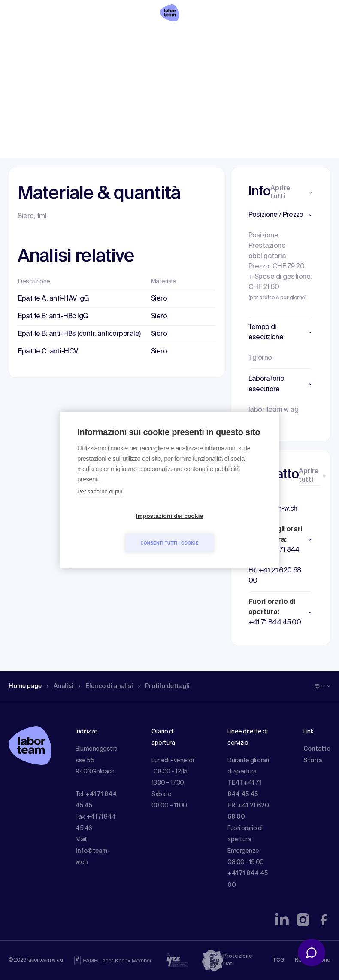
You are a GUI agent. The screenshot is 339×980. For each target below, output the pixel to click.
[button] (281, 215)
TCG (278, 960)
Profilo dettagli (179, 62)
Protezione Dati (238, 960)
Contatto (317, 749)
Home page (27, 62)
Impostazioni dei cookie (120, 530)
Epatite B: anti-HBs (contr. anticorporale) (79, 334)
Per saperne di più (100, 505)
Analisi (66, 62)
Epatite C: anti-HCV (48, 352)
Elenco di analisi (115, 62)
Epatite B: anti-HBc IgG (53, 317)
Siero (159, 299)
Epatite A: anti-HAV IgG (54, 299)
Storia (313, 761)
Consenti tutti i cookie (219, 529)
